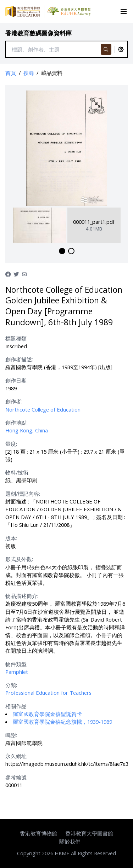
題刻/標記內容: (23, 494)
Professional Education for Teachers (48, 693)
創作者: (14, 401)
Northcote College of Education (43, 409)
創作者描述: (19, 359)
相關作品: (16, 706)
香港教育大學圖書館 (89, 833)
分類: (11, 685)
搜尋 (29, 73)
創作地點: (16, 423)
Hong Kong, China (27, 430)
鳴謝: (11, 735)
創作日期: (16, 380)
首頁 (11, 73)
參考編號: (16, 777)
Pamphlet (17, 672)
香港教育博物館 (38, 833)
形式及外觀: (19, 559)
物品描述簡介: (22, 596)
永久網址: (16, 756)
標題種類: (16, 338)
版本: (11, 538)
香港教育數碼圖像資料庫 (38, 33)
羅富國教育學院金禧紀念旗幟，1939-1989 (62, 722)
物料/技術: (17, 472)
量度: (11, 444)
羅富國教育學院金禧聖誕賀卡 (47, 714)
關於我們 (70, 841)
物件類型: (16, 664)
